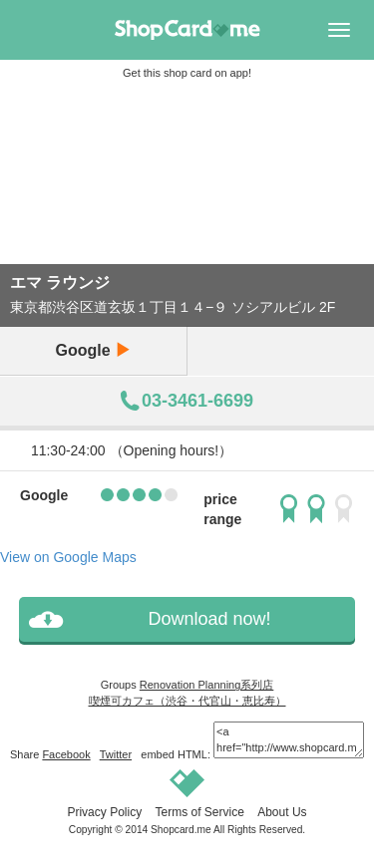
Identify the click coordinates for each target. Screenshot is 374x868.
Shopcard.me (181, 830)
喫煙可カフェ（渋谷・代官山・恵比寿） (187, 701)
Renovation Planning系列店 (207, 685)
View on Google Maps (68, 557)
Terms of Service (199, 812)
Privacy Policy (104, 812)
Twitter (116, 754)
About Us (282, 812)
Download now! (209, 619)
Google (93, 350)
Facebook (66, 754)
